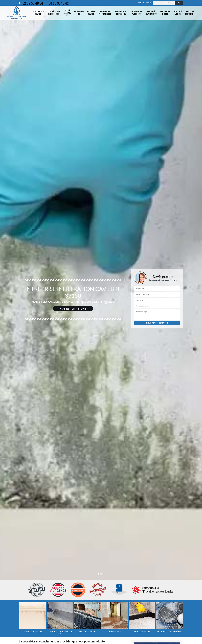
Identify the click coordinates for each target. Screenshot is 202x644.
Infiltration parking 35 (136, 13)
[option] (101, 322)
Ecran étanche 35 (67, 13)
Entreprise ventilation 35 (105, 13)
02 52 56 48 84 (31, 3)
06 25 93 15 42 (57, 3)
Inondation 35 (79, 13)
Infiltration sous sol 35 (121, 13)
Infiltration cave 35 (38, 13)
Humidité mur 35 (178, 13)
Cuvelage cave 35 (91, 13)
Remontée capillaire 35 (151, 13)
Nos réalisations (73, 309)
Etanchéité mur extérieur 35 (54, 13)
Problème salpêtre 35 (190, 13)
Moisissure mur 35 (165, 13)
